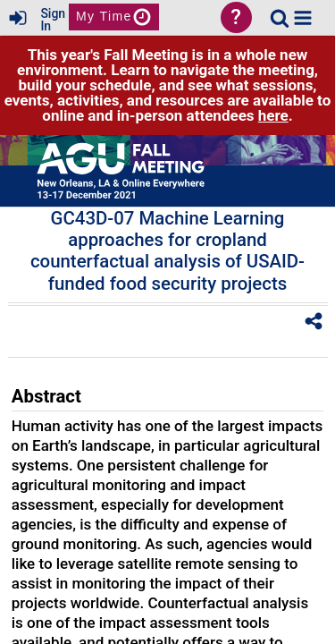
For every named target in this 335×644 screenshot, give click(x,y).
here (273, 115)
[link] (280, 18)
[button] (303, 18)
